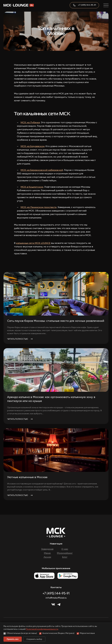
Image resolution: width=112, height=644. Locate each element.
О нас (65, 549)
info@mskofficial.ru (56, 598)
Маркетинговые (86, 633)
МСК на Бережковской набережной (42, 170)
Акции (47, 557)
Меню (47, 553)
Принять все (13, 639)
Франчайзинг (65, 553)
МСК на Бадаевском (33, 146)
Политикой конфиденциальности (42, 629)
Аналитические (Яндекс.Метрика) (57, 633)
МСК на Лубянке (30, 123)
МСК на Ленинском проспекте (38, 207)
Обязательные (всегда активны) (20, 633)
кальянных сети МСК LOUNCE (33, 243)
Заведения (47, 549)
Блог (65, 557)
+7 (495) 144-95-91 (87, 5)
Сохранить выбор (34, 639)
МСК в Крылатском (32, 187)
